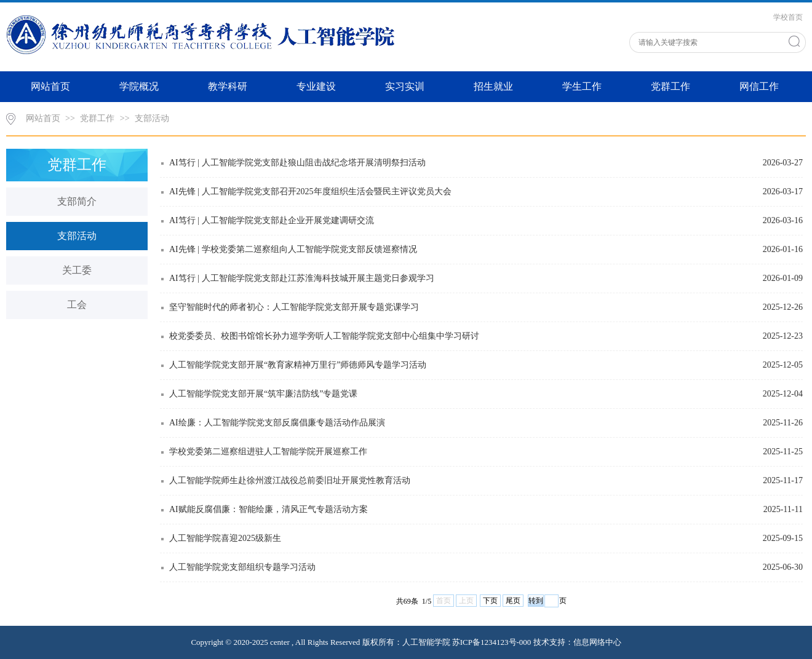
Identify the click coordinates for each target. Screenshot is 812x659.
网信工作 (759, 86)
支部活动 (152, 118)
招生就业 (493, 86)
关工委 (77, 270)
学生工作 (582, 86)
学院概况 (139, 86)
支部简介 (77, 201)
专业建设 (316, 86)
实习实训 (405, 86)
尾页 (513, 601)
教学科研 (228, 86)
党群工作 (671, 86)
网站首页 (50, 86)
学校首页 (788, 17)
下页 (490, 601)
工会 (77, 305)
